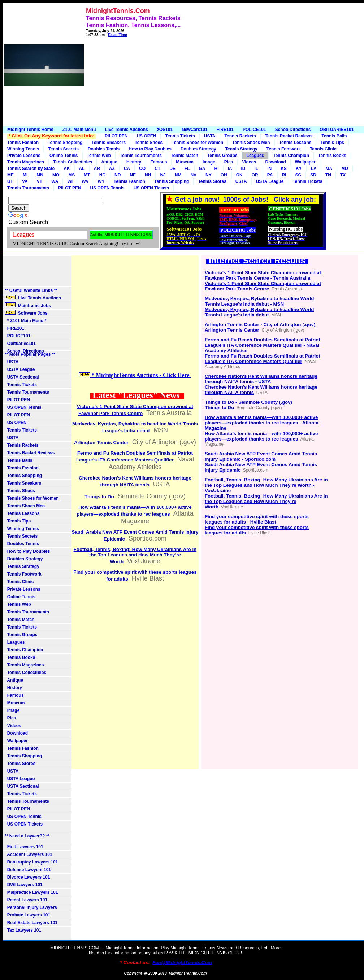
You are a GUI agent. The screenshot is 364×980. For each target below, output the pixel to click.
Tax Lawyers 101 (23, 930)
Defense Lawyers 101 (28, 870)
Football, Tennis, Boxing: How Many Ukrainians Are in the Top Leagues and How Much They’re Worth (135, 555)
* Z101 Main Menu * (25, 321)
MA (329, 169)
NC (102, 175)
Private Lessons (24, 156)
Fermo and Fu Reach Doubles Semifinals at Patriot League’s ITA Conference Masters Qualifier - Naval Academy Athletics (263, 345)
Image (209, 162)
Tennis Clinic (323, 149)
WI (70, 181)
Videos (249, 162)
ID (243, 169)
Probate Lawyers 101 (27, 915)
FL (187, 169)
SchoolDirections (293, 130)
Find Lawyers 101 (24, 847)
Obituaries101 (20, 344)
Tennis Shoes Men (251, 143)
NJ (163, 175)
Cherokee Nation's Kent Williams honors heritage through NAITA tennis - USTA (261, 379)
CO (142, 169)
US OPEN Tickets (151, 188)
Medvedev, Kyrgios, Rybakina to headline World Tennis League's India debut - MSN (259, 301)
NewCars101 (194, 130)
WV (85, 181)
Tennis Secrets (63, 149)
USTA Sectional (22, 377)
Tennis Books (332, 156)
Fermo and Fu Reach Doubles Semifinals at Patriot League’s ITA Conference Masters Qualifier (263, 359)
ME (10, 175)
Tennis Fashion (23, 143)
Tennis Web (99, 156)
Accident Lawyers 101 (29, 854)
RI (284, 175)
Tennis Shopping (65, 143)
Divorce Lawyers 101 (27, 877)
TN (328, 175)
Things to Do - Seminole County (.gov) (248, 402)
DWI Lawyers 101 (24, 885)
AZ (112, 169)
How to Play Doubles (150, 149)
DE (172, 169)
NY (209, 175)
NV (193, 175)
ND (118, 175)
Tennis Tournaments (141, 156)
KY (299, 169)
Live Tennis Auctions (126, 130)
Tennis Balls (334, 136)
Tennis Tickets (180, 136)
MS (71, 175)
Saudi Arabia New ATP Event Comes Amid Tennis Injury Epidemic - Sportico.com (261, 456)
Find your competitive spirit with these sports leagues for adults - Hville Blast (257, 519)
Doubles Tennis (104, 149)
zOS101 (165, 130)
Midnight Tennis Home (30, 130)
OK (239, 175)
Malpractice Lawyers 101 (31, 892)
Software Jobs (27, 313)
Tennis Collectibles (73, 162)
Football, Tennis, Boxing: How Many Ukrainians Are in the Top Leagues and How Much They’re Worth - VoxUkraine (266, 485)
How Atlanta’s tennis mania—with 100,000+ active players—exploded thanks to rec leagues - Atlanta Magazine (262, 423)
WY (101, 181)
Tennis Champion (291, 156)
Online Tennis (64, 156)
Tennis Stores (212, 181)
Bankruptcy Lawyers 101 (31, 862)
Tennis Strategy (241, 149)
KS (284, 169)
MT (87, 175)
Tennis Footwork (284, 149)
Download (276, 162)
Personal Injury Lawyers (31, 907)
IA (230, 169)
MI (25, 175)
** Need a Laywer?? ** (27, 836)
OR (255, 175)
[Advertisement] (267, 66)
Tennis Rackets (240, 136)
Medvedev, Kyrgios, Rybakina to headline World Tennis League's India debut (259, 312)
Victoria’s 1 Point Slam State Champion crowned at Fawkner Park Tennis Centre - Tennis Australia (263, 275)
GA (202, 169)
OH (224, 175)
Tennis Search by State (31, 169)
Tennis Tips (332, 143)
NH (148, 175)
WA (55, 181)
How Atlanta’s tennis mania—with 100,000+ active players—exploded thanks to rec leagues (261, 436)
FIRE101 (225, 130)
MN (40, 175)
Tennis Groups (222, 156)
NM (178, 175)
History (134, 162)
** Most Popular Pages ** (30, 354)
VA (25, 181)
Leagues (255, 156)
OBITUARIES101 (337, 130)
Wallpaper (305, 162)
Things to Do (99, 497)
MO (56, 175)
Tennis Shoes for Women (197, 143)
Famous (159, 162)
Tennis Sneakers (109, 143)
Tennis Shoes (149, 143)
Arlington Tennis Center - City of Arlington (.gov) (260, 325)
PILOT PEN (116, 136)
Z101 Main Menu (79, 130)
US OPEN (146, 136)
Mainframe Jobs (28, 305)
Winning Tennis (23, 149)
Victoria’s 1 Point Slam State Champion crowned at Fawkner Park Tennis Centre (263, 286)
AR (97, 169)
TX (343, 175)
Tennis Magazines (26, 162)
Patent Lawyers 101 (26, 900)
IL (257, 169)
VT (40, 181)
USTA (210, 136)
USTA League (270, 181)
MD (345, 169)
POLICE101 (254, 130)
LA (314, 169)
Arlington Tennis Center (101, 443)
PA (270, 175)
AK (67, 169)
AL (82, 169)
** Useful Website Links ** (31, 290)
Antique (109, 162)
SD (313, 175)
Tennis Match (185, 156)
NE (133, 175)
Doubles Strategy (198, 149)
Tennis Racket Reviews (289, 136)
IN (269, 169)
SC (298, 175)
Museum (185, 162)
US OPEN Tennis (107, 188)
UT (10, 181)
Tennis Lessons (295, 143)
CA (127, 169)
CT (157, 169)
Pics (229, 162)
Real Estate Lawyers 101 (31, 923)
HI (217, 169)
